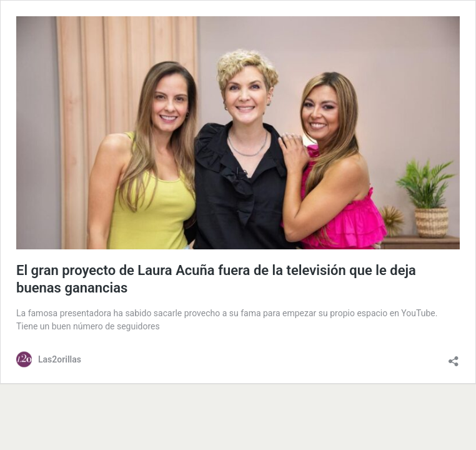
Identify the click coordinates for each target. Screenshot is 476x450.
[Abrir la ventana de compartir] (454, 358)
